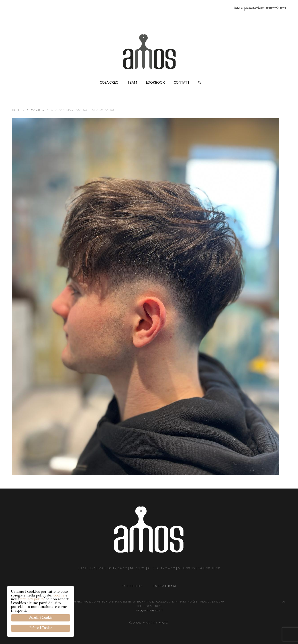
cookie (59, 595)
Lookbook (155, 82)
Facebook (133, 586)
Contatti (182, 82)
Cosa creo (109, 82)
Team (132, 82)
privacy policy (32, 599)
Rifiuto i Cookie (41, 628)
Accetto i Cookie (41, 618)
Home (16, 110)
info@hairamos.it (149, 610)
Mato (164, 623)
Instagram (165, 586)
